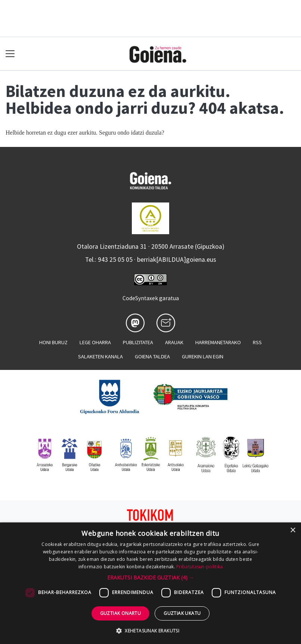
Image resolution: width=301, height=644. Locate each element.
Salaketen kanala (100, 356)
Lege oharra (95, 342)
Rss (257, 342)
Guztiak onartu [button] (121, 613)
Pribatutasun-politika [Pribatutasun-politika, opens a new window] (199, 567)
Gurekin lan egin (203, 356)
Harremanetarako (218, 342)
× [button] (293, 530)
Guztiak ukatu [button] (182, 613)
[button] (151, 577)
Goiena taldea (152, 356)
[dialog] (150, 583)
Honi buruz (53, 342)
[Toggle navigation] (10, 54)
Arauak (174, 342)
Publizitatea (138, 342)
